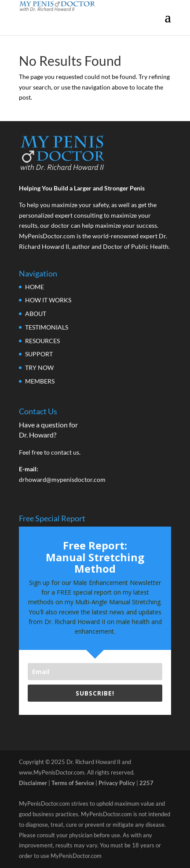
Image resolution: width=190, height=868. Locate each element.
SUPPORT (39, 354)
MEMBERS (40, 381)
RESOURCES (42, 341)
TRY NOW (39, 368)
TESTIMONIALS (47, 327)
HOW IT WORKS (48, 300)
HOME (35, 287)
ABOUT (36, 314)
